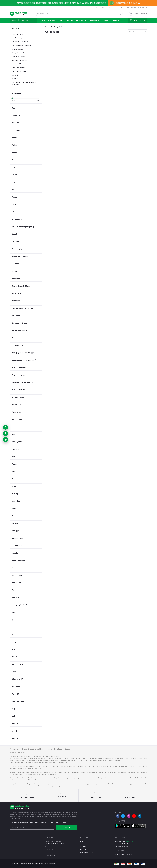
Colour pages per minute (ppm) (24, 360)
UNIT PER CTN (17, 664)
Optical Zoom (17, 575)
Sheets (14, 338)
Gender (15, 486)
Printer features (18, 375)
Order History (84, 844)
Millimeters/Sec (18, 397)
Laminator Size (17, 345)
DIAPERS (15, 694)
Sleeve (14, 153)
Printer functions (18, 390)
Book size (15, 598)
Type (14, 212)
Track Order (84, 849)
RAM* (14, 509)
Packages (15, 449)
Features (15, 264)
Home (43, 20)
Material (15, 568)
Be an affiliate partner (87, 852)
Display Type (17, 420)
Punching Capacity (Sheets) (22, 308)
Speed (14, 234)
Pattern (15, 523)
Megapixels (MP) (18, 560)
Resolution (16, 279)
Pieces (14, 197)
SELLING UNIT (17, 679)
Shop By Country (95, 20)
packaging (16, 687)
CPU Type (15, 242)
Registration (143, 14)
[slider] (12, 98)
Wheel (14, 138)
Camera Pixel (17, 160)
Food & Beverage (17, 38)
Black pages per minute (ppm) (23, 353)
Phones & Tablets (17, 34)
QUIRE (14, 620)
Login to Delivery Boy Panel (123, 854)
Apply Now (130, 841)
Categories (16, 29)
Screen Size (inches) (20, 256)
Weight (14, 145)
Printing (15, 494)
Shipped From (17, 538)
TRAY (14, 672)
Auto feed (16, 316)
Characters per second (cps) (23, 382)
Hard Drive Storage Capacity (23, 227)
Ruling (14, 471)
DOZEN (14, 657)
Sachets (15, 738)
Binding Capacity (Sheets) (22, 286)
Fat (13, 590)
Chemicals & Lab (17, 79)
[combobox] (138, 31)
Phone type (16, 412)
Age (13, 190)
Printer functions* (19, 368)
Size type (15, 531)
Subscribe (66, 827)
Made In (15, 553)
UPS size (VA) (17, 405)
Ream (14, 479)
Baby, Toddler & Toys (18, 57)
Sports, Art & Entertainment (21, 64)
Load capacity (17, 130)
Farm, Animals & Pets (18, 68)
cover (14, 642)
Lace (13, 167)
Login (136, 14)
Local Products (18, 546)
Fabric (14, 204)
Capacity (15, 123)
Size (13, 108)
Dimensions (16, 501)
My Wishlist (83, 847)
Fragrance (16, 115)
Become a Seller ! (101, 8)
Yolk (13, 182)
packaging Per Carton (20, 605)
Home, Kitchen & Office (19, 53)
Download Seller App (122, 847)
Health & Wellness (18, 49)
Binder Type (16, 293)
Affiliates (116, 20)
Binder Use (16, 301)
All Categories (81, 20)
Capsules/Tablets (19, 701)
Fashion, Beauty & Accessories (22, 45)
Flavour (15, 175)
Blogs (61, 20)
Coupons (106, 20)
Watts (14, 457)
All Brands (69, 20)
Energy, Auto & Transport (20, 71)
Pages (14, 464)
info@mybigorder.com (52, 855)
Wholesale (15, 75)
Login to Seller (114, 8)
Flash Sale (52, 20)
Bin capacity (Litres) (20, 323)
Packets (15, 724)
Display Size (16, 583)
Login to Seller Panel (121, 844)
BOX (13, 649)
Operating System (19, 249)
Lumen (14, 271)
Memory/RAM (17, 442)
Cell (13, 716)
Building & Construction (19, 60)
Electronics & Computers (20, 42)
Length (14, 731)
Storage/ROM (17, 219)
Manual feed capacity (20, 331)
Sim (13, 434)
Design (14, 516)
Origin (14, 709)
